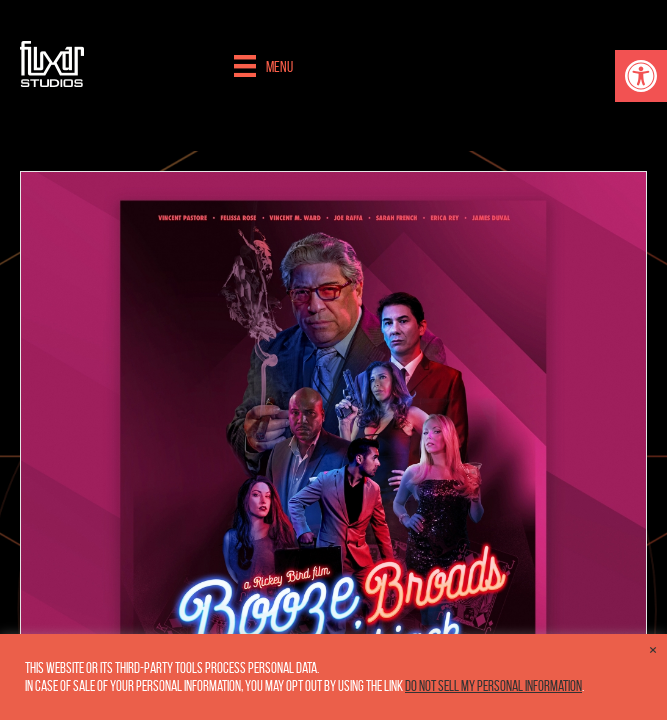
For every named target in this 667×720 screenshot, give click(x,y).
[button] (641, 76)
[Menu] (263, 66)
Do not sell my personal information (493, 686)
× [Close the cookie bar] (653, 650)
